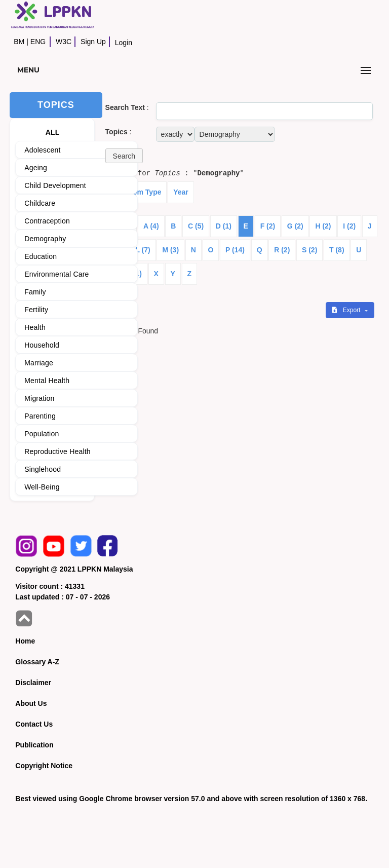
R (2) (282, 250)
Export (347, 310)
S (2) (309, 250)
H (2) (323, 226)
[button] (124, 156)
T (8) (337, 250)
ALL (53, 132)
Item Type (145, 192)
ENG (38, 42)
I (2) (349, 226)
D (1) (224, 226)
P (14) (235, 250)
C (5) (196, 226)
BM (19, 42)
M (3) (170, 250)
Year (181, 192)
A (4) (151, 226)
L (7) (143, 250)
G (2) (295, 226)
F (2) (268, 226)
